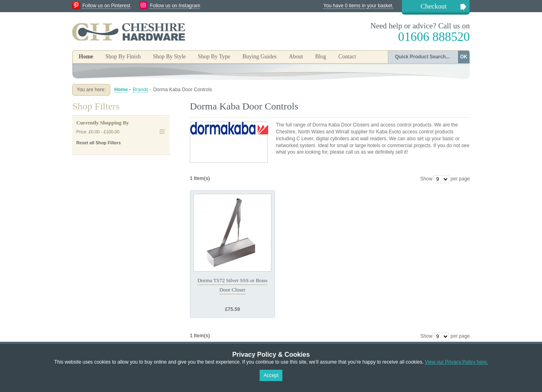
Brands (140, 90)
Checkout (434, 6)
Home (86, 57)
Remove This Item (162, 132)
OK (464, 57)
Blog (321, 57)
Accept (271, 375)
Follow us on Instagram (175, 6)
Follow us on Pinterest (106, 6)
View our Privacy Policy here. (456, 362)
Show (426, 179)
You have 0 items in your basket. (358, 6)
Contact (347, 57)
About (296, 57)
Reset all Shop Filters (99, 143)
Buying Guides (259, 57)
